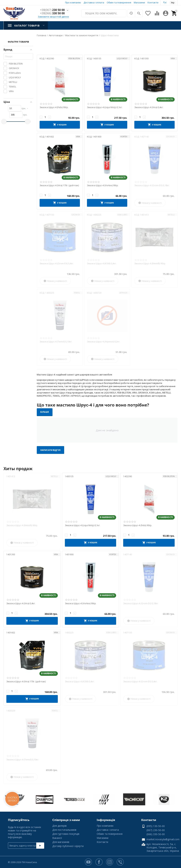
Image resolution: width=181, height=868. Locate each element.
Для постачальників (64, 830)
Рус (165, 2)
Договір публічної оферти (68, 846)
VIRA (173, 58)
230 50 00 (52, 10)
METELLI (171, 215)
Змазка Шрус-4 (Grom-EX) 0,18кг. (152, 186)
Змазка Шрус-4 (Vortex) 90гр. (103, 186)
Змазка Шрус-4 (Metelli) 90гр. (150, 264)
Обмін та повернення (119, 2)
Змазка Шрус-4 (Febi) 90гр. (54, 107)
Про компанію (73, 2)
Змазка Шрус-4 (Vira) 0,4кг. (149, 107)
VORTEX (124, 137)
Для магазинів (61, 842)
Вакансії (57, 838)
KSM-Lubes (122, 215)
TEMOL (77, 293)
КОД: (42, 59)
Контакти (153, 2)
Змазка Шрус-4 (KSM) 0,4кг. (102, 264)
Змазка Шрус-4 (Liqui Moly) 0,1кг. (105, 107)
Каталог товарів (27, 26)
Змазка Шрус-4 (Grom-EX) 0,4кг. (57, 264)
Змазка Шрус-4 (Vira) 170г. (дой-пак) (59, 186)
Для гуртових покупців (66, 834)
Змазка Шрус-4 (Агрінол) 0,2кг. (103, 342)
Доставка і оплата (94, 2)
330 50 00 (52, 13)
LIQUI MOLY (122, 58)
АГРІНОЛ (123, 293)
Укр (173, 3)
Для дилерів (59, 826)
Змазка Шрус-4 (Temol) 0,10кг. (56, 342)
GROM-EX (170, 137)
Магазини (139, 2)
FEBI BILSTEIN (74, 58)
